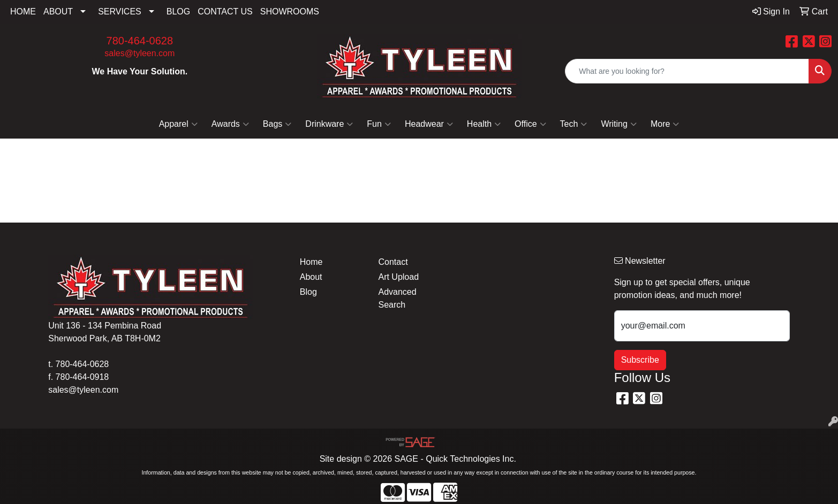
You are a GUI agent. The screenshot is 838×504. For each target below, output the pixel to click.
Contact (393, 262)
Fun (379, 124)
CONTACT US (225, 12)
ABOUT (58, 12)
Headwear (429, 124)
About (311, 277)
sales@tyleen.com (139, 53)
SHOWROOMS (290, 12)
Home (311, 262)
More (665, 124)
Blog (308, 292)
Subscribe (640, 360)
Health (484, 124)
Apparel (178, 124)
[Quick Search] (687, 71)
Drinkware (329, 124)
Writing (619, 124)
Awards (230, 124)
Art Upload (398, 277)
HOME (23, 12)
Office (530, 124)
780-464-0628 (140, 41)
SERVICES (120, 12)
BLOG (178, 12)
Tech (574, 124)
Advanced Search (397, 298)
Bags (277, 124)
